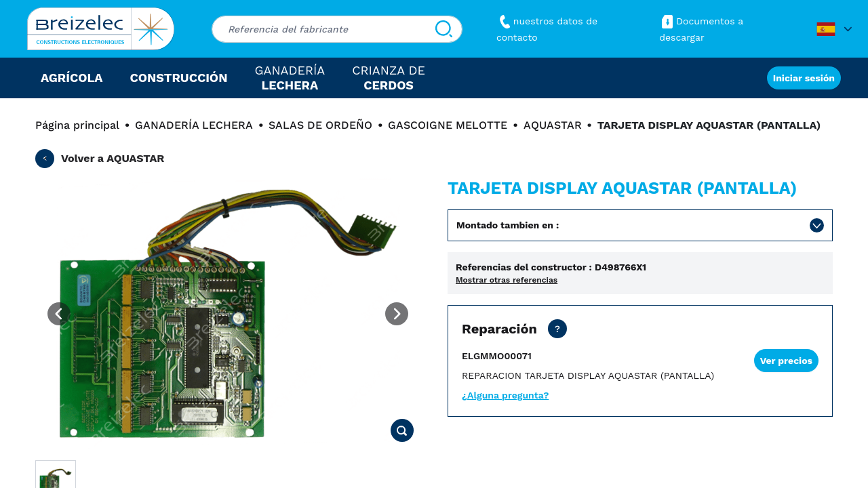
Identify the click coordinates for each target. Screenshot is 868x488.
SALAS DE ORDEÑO (320, 125)
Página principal (77, 125)
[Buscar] (444, 29)
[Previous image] (59, 314)
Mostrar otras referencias (507, 280)
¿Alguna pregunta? (505, 395)
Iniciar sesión (804, 78)
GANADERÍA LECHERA (194, 125)
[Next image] (397, 314)
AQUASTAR (553, 125)
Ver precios (786, 361)
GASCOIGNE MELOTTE (448, 125)
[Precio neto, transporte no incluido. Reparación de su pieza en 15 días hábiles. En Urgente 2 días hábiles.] (557, 329)
